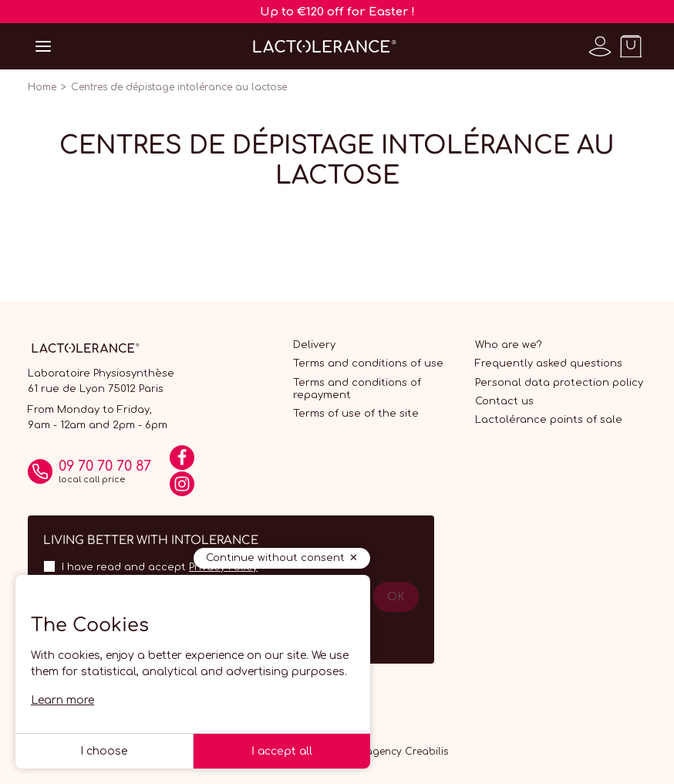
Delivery (314, 345)
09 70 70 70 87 (105, 466)
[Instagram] (182, 489)
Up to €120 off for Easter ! (337, 12)
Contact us (504, 401)
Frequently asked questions (549, 363)
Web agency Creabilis (395, 752)
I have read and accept (160, 567)
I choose (104, 751)
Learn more (62, 700)
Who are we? (509, 345)
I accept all (282, 751)
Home (42, 87)
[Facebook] (182, 463)
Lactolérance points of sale (549, 420)
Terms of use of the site (356, 414)
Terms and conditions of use (368, 363)
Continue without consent (275, 558)
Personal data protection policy (559, 383)
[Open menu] (43, 46)
